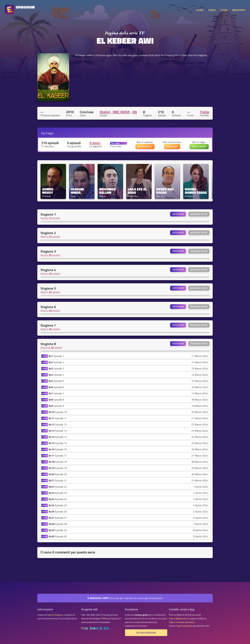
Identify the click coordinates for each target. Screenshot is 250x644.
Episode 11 (58, 418)
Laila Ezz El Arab (138, 191)
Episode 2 (56, 362)
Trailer (205, 112)
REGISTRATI (239, 10)
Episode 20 (58, 474)
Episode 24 (58, 499)
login (51, 133)
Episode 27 (58, 518)
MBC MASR (121, 112)
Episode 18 (58, 462)
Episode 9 (56, 406)
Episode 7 (56, 393)
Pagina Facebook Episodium (182, 622)
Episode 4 (56, 375)
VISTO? (45, 356)
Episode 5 (56, 381)
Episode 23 (58, 493)
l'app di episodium (184, 626)
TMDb (104, 618)
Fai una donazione (146, 633)
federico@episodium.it (179, 618)
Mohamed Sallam (108, 191)
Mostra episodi (50, 218)
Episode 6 (56, 387)
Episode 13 (58, 431)
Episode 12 (58, 424)
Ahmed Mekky (48, 191)
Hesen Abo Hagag (165, 191)
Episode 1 (56, 356)
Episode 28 (58, 524)
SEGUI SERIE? (199, 147)
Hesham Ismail (78, 191)
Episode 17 (58, 456)
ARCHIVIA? (172, 147)
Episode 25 (58, 505)
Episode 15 (58, 443)
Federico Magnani (55, 615)
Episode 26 (58, 512)
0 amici (95, 143)
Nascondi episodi (51, 347)
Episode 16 (58, 449)
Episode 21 (58, 480)
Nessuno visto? (199, 214)
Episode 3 (56, 368)
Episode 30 (58, 536)
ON (134, 112)
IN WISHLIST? (145, 147)
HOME (200, 10)
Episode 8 (56, 400)
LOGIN (224, 10)
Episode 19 (58, 468)
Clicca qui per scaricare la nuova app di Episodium (125, 598)
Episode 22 (58, 487)
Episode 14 (58, 437)
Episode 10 (58, 412)
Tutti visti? (178, 214)
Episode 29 (58, 530)
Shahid (105, 112)
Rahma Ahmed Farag (196, 191)
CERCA (212, 10)
